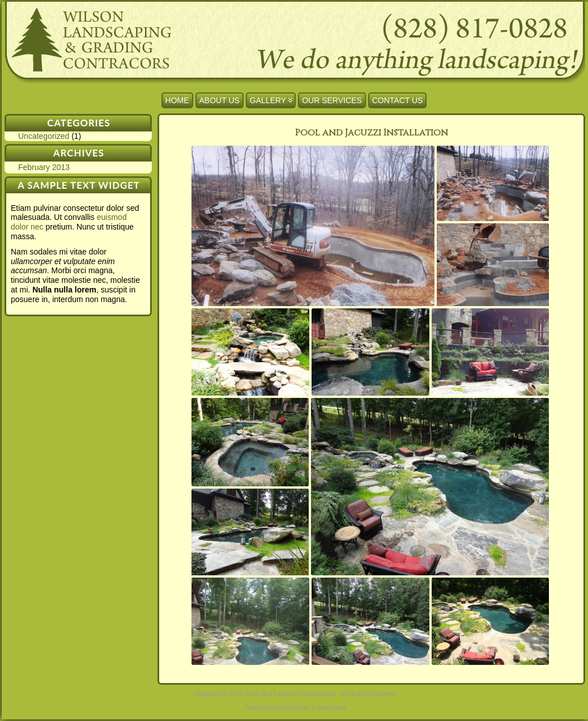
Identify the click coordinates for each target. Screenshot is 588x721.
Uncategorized (44, 136)
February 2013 (44, 167)
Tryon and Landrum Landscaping (290, 694)
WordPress (294, 707)
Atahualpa (331, 707)
